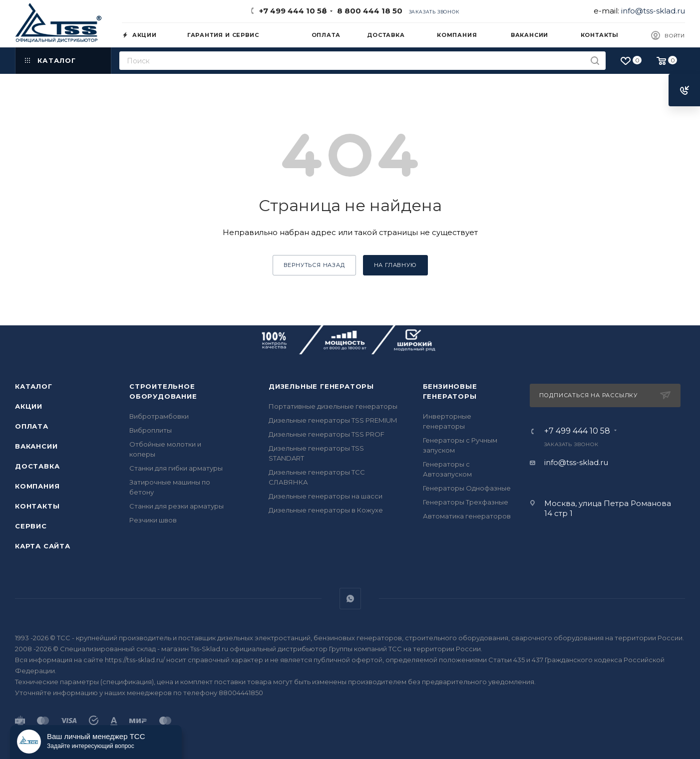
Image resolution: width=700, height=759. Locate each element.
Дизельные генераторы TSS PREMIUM (333, 420)
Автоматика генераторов (467, 516)
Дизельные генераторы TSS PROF (327, 434)
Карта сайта (43, 546)
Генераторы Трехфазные (466, 502)
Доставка (37, 466)
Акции (29, 406)
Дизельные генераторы (321, 386)
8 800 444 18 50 (368, 11)
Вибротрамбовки (159, 416)
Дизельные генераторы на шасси (326, 496)
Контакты (37, 506)
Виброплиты (151, 430)
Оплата (32, 426)
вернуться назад (314, 265)
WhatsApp (350, 599)
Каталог (34, 386)
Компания (37, 486)
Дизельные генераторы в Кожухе (326, 510)
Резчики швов (153, 520)
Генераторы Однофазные (467, 488)
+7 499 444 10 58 (293, 11)
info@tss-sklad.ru (653, 11)
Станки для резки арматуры (176, 506)
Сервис (31, 526)
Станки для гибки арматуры (176, 468)
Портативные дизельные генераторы (333, 406)
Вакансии (36, 446)
